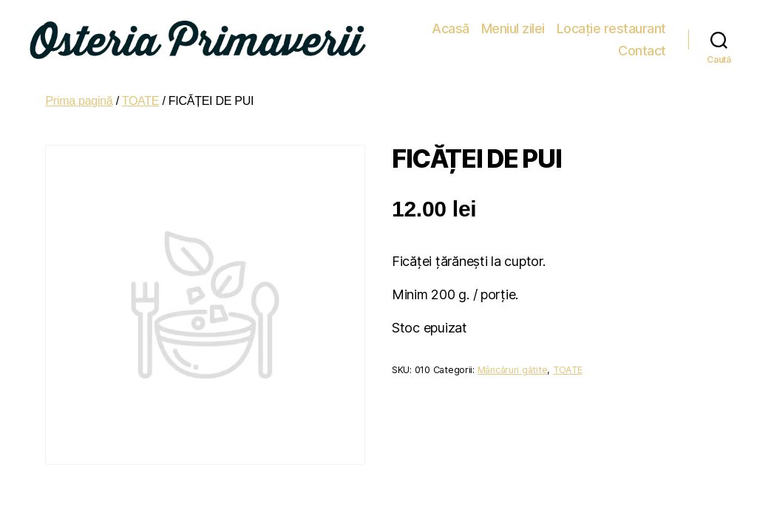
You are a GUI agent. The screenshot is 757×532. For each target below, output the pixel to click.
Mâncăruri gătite (513, 364)
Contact (642, 37)
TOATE (141, 95)
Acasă (391, 37)
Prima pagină (79, 95)
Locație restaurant (551, 37)
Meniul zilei (453, 37)
